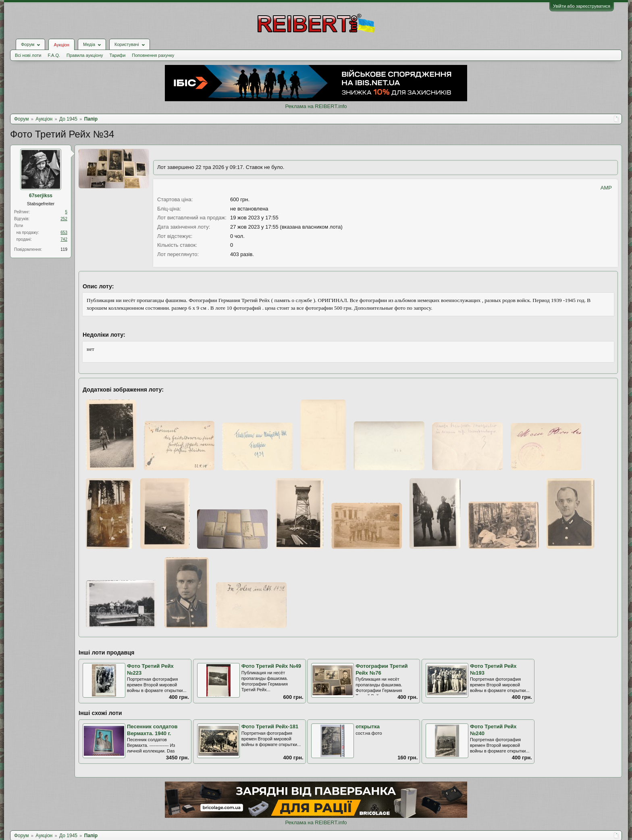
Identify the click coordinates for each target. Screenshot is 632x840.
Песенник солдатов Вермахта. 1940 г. (152, 730)
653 (64, 232)
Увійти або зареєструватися (582, 6)
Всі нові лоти (28, 55)
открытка (368, 726)
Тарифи (118, 55)
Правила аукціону (85, 55)
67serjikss (41, 196)
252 (64, 219)
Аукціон (61, 45)
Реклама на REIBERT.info (316, 106)
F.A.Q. (54, 55)
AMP (606, 188)
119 (64, 249)
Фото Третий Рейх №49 (271, 666)
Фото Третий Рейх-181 (270, 726)
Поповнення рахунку (153, 55)
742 (64, 239)
